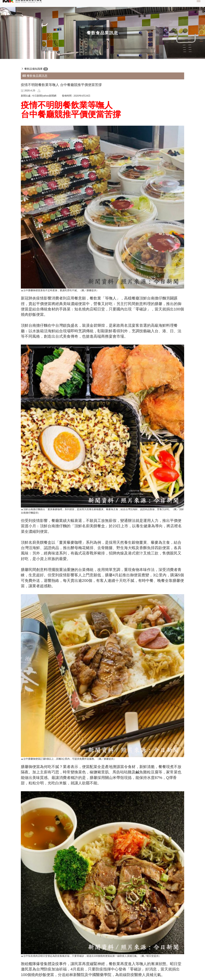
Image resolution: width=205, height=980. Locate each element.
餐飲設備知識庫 (33, 69)
